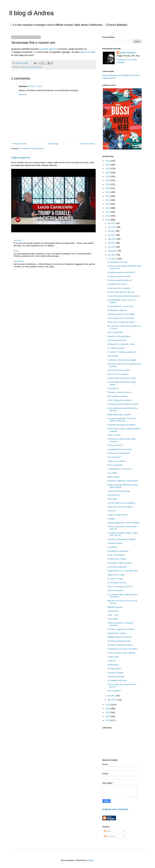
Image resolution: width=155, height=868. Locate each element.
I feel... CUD (113, 615)
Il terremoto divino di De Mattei (121, 314)
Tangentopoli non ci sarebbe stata (122, 571)
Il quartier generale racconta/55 (121, 272)
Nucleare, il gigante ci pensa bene (123, 481)
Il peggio (111, 519)
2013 (108, 212)
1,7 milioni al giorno (116, 348)
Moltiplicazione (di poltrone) (120, 637)
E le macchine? (114, 457)
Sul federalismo (114, 669)
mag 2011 (113, 251)
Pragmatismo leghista (117, 310)
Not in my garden (115, 465)
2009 (108, 708)
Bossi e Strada (114, 435)
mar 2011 (113, 259)
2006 (108, 720)
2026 (108, 161)
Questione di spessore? (118, 551)
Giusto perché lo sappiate (119, 288)
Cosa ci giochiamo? (116, 555)
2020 (108, 184)
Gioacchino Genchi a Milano (120, 507)
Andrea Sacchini (128, 53)
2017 (108, 196)
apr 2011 (112, 255)
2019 (108, 188)
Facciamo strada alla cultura (120, 645)
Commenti (110, 836)
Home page (53, 144)
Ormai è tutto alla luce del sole (121, 292)
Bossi (16, 251)
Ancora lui (112, 511)
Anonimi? (18, 240)
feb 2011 (112, 696)
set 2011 (112, 235)
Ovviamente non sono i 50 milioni (122, 649)
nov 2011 (112, 227)
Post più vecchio (88, 144)
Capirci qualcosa (21, 157)
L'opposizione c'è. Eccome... (120, 469)
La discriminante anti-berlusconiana (123, 296)
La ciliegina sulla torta (117, 680)
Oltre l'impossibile (115, 332)
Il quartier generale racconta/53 (121, 539)
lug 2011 (112, 243)
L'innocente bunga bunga (119, 491)
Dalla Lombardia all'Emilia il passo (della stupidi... (123, 486)
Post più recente (19, 144)
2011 (108, 220)
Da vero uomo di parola (118, 374)
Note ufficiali (113, 356)
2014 (108, 208)
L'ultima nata (113, 657)
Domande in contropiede (118, 453)
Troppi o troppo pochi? (117, 515)
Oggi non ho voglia (116, 575)
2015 (108, 204)
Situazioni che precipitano (119, 336)
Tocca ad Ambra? (115, 445)
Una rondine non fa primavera (121, 318)
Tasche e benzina (115, 590)
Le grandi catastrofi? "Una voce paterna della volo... (121, 420)
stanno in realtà (88, 52)
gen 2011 (112, 700)
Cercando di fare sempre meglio (122, 360)
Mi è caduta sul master (117, 396)
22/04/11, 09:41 (35, 86)
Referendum (113, 665)
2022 (108, 176)
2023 (108, 173)
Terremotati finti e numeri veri (120, 306)
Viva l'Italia (112, 473)
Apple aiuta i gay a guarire (119, 414)
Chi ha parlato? (114, 691)
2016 (108, 200)
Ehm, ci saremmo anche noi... (121, 587)
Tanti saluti (112, 499)
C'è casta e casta (115, 579)
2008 (108, 712)
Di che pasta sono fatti (117, 262)
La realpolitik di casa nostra (120, 449)
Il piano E (112, 661)
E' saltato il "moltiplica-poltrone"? (122, 352)
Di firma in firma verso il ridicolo (121, 653)
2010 (108, 705)
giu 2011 (112, 247)
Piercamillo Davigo (116, 676)
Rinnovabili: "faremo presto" (120, 563)
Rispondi (23, 94)
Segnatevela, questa (117, 633)
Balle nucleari (113, 477)
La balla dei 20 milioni (117, 284)
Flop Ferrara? (113, 495)
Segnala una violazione (115, 809)
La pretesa (112, 547)
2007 (108, 716)
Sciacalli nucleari (115, 543)
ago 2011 (112, 239)
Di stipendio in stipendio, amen (121, 344)
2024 (108, 169)
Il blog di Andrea (31, 13)
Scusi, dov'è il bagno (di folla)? (121, 322)
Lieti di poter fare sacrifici (119, 370)
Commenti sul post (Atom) (32, 148)
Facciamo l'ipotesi (115, 673)
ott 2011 (112, 231)
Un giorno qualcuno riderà (119, 276)
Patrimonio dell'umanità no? (120, 280)
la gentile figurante (49, 49)
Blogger (90, 860)
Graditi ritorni (113, 611)
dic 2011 (112, 223)
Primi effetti (112, 619)
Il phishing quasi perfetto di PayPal (123, 404)
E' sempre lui (113, 388)
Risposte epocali (115, 607)
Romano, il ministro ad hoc (119, 392)
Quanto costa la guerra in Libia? (122, 378)
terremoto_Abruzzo (34, 67)
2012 (108, 216)
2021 (108, 180)
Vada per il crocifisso (117, 461)
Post (107, 831)
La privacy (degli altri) (117, 567)
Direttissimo (19, 261)
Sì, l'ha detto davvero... (118, 583)
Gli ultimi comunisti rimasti (119, 641)
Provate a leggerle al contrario (121, 629)
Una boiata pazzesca (117, 340)
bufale (23, 67)
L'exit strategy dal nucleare (119, 400)
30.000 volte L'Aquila (117, 559)
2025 (108, 165)
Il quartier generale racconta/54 (121, 425)
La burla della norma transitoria (121, 503)
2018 (108, 192)
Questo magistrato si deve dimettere (124, 523)
